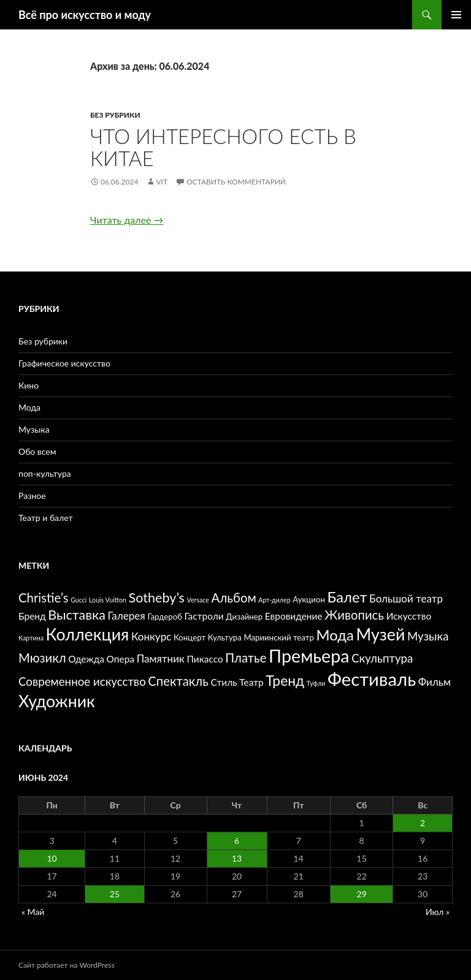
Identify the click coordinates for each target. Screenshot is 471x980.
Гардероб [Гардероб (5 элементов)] (165, 617)
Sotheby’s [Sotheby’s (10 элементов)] (157, 598)
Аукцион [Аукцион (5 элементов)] (309, 599)
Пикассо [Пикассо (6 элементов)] (205, 659)
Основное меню (456, 15)
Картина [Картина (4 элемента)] (31, 638)
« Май (33, 912)
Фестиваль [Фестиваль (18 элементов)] (372, 679)
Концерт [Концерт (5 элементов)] (190, 637)
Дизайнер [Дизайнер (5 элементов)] (244, 617)
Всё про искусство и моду (85, 15)
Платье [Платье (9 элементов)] (246, 658)
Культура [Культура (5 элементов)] (225, 637)
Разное (32, 496)
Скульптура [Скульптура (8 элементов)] (382, 658)
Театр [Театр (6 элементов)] (251, 682)
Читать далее (127, 220)
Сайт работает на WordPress (67, 965)
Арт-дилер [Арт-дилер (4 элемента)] (274, 600)
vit (162, 182)
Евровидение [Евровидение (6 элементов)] (294, 616)
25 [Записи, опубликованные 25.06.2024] (115, 894)
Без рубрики (115, 115)
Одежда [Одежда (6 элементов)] (86, 659)
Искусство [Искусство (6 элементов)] (409, 616)
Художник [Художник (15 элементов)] (57, 701)
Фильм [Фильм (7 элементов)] (435, 682)
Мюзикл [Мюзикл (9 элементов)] (42, 658)
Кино (29, 385)
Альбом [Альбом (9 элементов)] (234, 598)
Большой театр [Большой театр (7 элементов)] (406, 598)
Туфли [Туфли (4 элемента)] (316, 683)
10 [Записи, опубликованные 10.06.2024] (52, 858)
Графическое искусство (64, 363)
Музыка (34, 429)
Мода (29, 407)
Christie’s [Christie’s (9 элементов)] (44, 598)
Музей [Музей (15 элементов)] (381, 634)
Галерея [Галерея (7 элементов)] (127, 616)
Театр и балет (46, 518)
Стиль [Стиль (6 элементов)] (224, 682)
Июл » (438, 912)
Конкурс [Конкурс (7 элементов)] (151, 636)
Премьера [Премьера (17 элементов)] (309, 656)
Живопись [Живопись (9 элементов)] (354, 615)
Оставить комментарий (236, 182)
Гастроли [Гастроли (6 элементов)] (204, 616)
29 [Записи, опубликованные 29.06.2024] (362, 894)
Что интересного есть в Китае (223, 147)
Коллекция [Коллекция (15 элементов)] (88, 634)
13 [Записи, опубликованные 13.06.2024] (237, 858)
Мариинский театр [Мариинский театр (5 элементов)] (278, 637)
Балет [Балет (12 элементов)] (347, 597)
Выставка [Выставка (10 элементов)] (77, 615)
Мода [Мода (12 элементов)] (335, 635)
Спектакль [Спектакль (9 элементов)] (178, 681)
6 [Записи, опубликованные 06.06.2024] (237, 841)
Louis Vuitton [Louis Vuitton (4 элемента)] (108, 600)
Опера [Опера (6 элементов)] (121, 659)
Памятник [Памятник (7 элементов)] (161, 659)
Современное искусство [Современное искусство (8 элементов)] (82, 682)
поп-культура (45, 473)
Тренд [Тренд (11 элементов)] (285, 680)
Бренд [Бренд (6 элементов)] (32, 616)
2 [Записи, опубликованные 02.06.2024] (423, 823)
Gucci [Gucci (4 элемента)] (78, 600)
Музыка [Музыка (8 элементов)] (428, 636)
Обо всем (37, 451)
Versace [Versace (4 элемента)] (198, 600)
